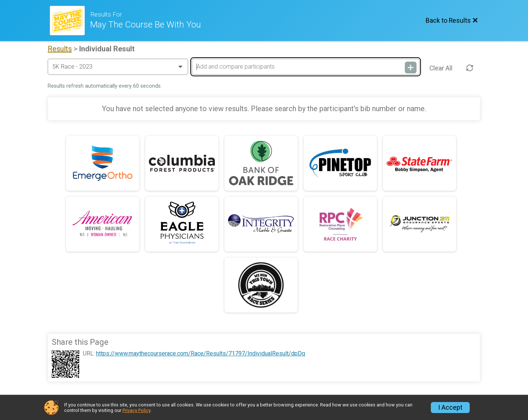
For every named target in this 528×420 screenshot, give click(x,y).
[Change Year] (118, 67)
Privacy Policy (136, 410)
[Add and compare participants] (305, 67)
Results (60, 49)
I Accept (450, 408)
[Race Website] (70, 21)
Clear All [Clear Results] (441, 68)
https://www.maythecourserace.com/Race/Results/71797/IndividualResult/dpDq (201, 354)
